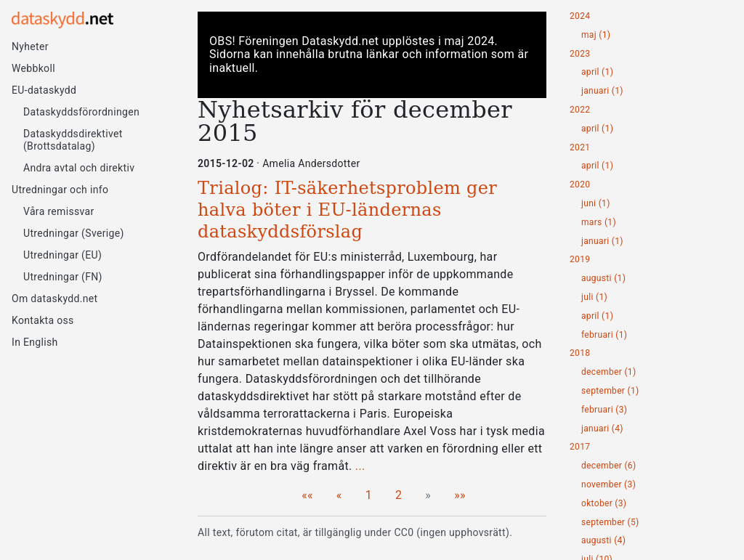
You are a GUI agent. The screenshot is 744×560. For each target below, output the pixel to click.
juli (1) (594, 297)
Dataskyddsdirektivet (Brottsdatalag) (73, 139)
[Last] (460, 495)
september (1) (610, 391)
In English (35, 342)
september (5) (610, 523)
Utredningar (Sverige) (74, 233)
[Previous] (339, 495)
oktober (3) (604, 504)
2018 (580, 353)
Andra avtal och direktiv (79, 168)
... (360, 466)
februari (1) (604, 335)
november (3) (608, 485)
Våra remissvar (59, 211)
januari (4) (602, 429)
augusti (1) (603, 279)
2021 (580, 148)
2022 (580, 110)
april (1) (597, 72)
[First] (307, 495)
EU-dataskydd (44, 90)
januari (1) (602, 91)
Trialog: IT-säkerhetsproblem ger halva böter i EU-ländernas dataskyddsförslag (347, 210)
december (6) (608, 466)
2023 (580, 54)
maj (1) (596, 35)
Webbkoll (33, 68)
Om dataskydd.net (54, 299)
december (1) (608, 372)
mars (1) (599, 223)
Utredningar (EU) (62, 255)
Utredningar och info (60, 190)
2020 (580, 185)
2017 (580, 447)
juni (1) (596, 204)
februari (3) (604, 410)
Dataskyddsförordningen (81, 112)
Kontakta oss (43, 320)
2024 (580, 16)
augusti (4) (603, 541)
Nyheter (30, 46)
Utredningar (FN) (63, 277)
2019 (580, 260)
